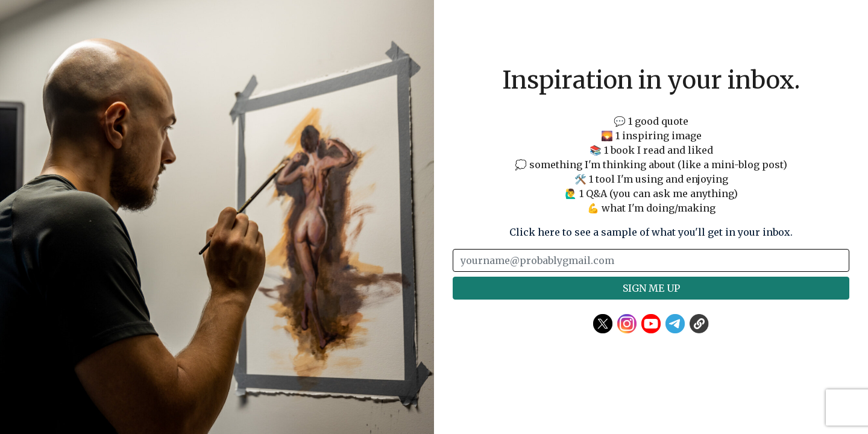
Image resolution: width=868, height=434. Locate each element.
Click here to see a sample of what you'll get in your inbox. (651, 232)
